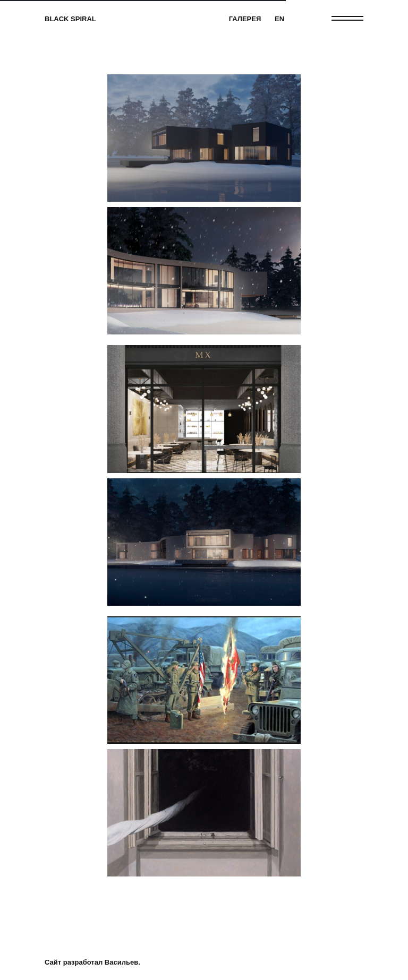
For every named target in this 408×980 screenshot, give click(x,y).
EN (279, 19)
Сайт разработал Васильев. (92, 962)
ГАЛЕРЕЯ (245, 19)
